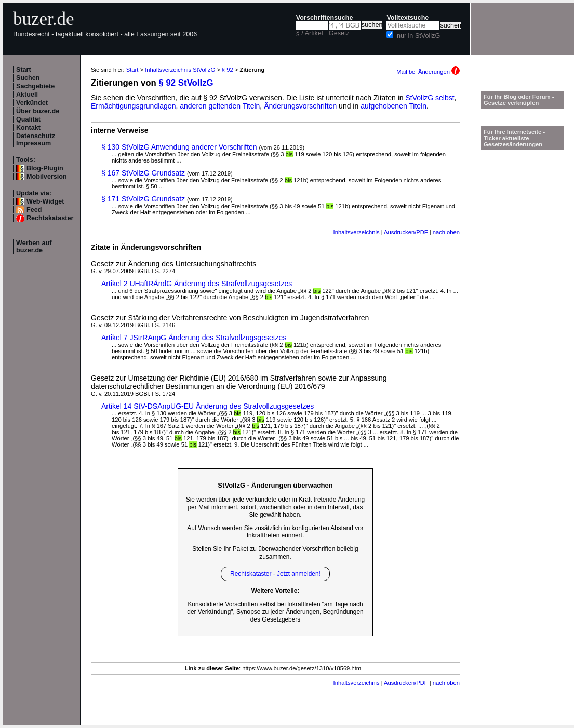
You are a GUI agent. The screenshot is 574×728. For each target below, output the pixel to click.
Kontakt (28, 128)
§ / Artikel (310, 33)
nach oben (446, 232)
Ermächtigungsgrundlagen (133, 106)
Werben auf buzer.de (34, 247)
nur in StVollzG (418, 36)
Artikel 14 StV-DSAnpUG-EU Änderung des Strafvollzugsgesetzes (208, 406)
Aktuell (27, 95)
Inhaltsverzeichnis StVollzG (180, 70)
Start (24, 70)
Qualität (28, 119)
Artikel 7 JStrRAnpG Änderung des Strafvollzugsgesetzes (194, 338)
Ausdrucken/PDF (406, 232)
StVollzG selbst (430, 98)
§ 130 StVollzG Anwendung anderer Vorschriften (179, 147)
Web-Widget (45, 201)
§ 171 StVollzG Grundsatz (143, 199)
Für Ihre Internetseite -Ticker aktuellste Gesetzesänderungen (514, 138)
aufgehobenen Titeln (393, 106)
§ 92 (228, 70)
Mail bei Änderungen (428, 72)
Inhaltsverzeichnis (357, 232)
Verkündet (32, 103)
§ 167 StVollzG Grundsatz (143, 173)
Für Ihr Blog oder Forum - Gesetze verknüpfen (519, 100)
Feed (34, 210)
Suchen (28, 78)
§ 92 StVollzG (186, 83)
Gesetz (339, 33)
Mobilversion (47, 177)
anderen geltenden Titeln (220, 106)
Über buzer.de (38, 111)
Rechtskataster (50, 218)
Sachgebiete (35, 86)
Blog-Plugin (45, 168)
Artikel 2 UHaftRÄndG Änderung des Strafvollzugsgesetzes (197, 284)
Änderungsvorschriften (300, 106)
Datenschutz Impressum (36, 140)
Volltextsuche (408, 18)
